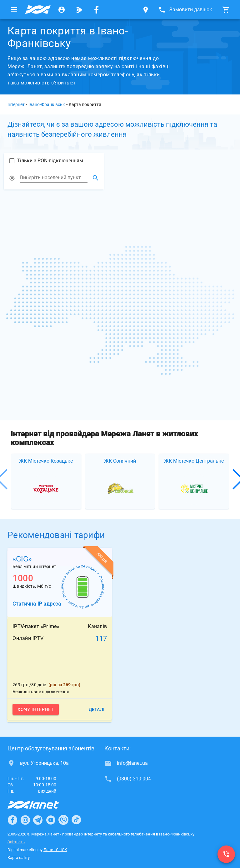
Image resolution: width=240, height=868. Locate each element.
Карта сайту (19, 858)
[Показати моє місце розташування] (12, 181)
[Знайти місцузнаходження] (96, 181)
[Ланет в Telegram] (38, 820)
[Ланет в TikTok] (76, 820)
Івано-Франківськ (47, 104)
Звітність (16, 842)
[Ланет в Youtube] (51, 820)
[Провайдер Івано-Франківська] (38, 10)
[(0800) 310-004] (226, 854)
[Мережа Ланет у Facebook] (97, 10)
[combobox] (54, 180)
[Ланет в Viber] (63, 820)
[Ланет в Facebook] (12, 820)
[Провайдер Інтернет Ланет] (40, 805)
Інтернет (16, 104)
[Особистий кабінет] (62, 10)
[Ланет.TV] (79, 10)
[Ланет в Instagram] (25, 820)
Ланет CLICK (55, 850)
